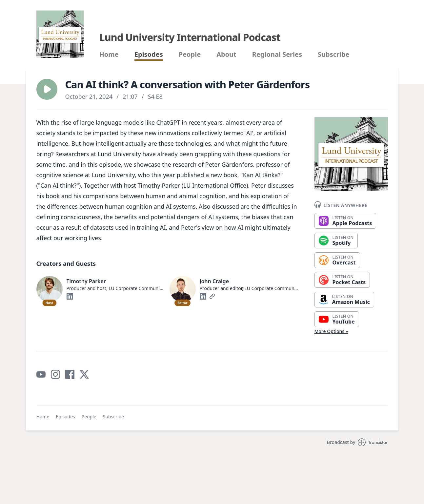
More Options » (331, 331)
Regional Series (277, 54)
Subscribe (334, 54)
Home (109, 54)
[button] (47, 89)
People (190, 54)
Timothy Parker (86, 281)
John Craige (214, 281)
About (226, 54)
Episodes (149, 54)
